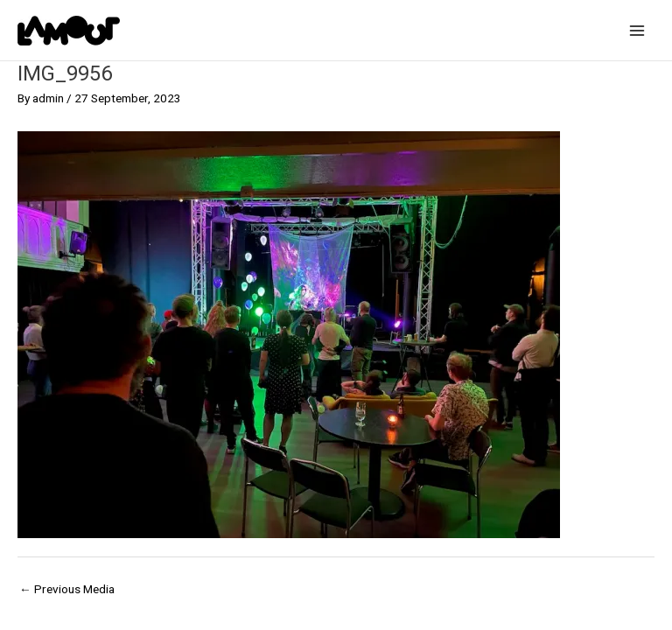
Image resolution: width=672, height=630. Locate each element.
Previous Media (67, 589)
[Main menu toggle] (637, 30)
